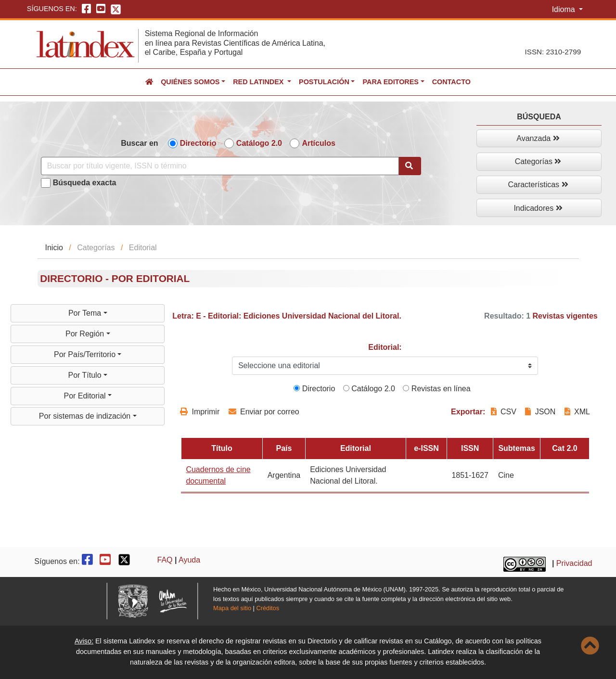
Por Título (86, 375)
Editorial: (385, 347)
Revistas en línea (436, 389)
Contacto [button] (451, 82)
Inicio (54, 248)
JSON (540, 412)
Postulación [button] (324, 82)
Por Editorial (86, 396)
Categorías (538, 161)
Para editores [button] (390, 82)
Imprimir (200, 412)
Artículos (318, 143)
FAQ (165, 560)
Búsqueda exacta (85, 183)
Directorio (198, 143)
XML (577, 412)
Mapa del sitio (232, 608)
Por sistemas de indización (86, 416)
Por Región (86, 334)
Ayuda (189, 560)
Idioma (565, 9)
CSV (505, 412)
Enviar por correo (264, 412)
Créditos (268, 608)
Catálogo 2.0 (259, 143)
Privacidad (574, 563)
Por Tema (86, 313)
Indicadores (538, 208)
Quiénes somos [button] (190, 82)
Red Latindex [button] (259, 82)
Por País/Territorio (86, 354)
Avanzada (538, 138)
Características (538, 185)
